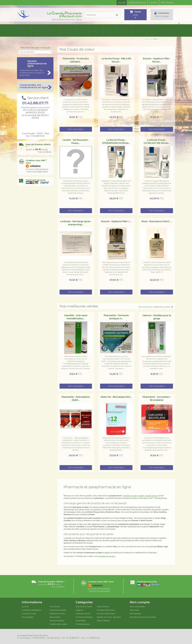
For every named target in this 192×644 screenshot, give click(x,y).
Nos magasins (28, 616)
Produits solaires (103, 30)
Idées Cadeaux (168, 30)
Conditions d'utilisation (31, 609)
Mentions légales (57, 620)
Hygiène (50, 30)
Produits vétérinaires (129, 30)
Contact (153, 2)
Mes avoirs (134, 609)
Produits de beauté (76, 30)
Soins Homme (116, 30)
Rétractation (55, 616)
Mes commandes (137, 606)
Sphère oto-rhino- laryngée (155, 30)
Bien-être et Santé (37, 30)
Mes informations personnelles (143, 616)
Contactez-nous (29, 613)
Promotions (55, 606)
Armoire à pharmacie (142, 30)
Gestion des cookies (58, 623)
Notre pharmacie (137, 2)
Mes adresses (135, 613)
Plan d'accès (167, 2)
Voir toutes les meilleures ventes (154, 306)
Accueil (122, 2)
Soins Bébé (89, 30)
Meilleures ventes (57, 613)
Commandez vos (35, 86)
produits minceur (151, 495)
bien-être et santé (130, 495)
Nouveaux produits (58, 609)
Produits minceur (63, 30)
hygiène (141, 495)
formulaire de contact (107, 556)
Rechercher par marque (35, 47)
